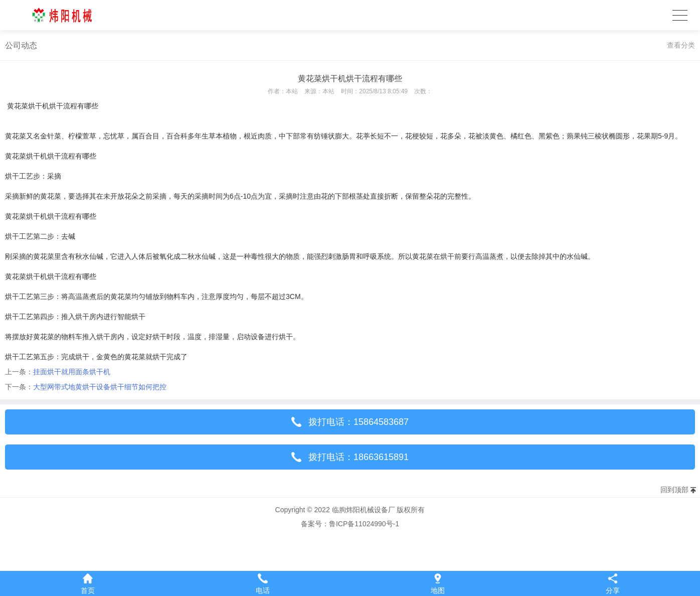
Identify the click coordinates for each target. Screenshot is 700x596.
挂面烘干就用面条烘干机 (72, 372)
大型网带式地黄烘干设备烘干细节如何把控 (100, 387)
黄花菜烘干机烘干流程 (42, 106)
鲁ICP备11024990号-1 (364, 524)
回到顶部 (674, 490)
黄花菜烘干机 (26, 156)
